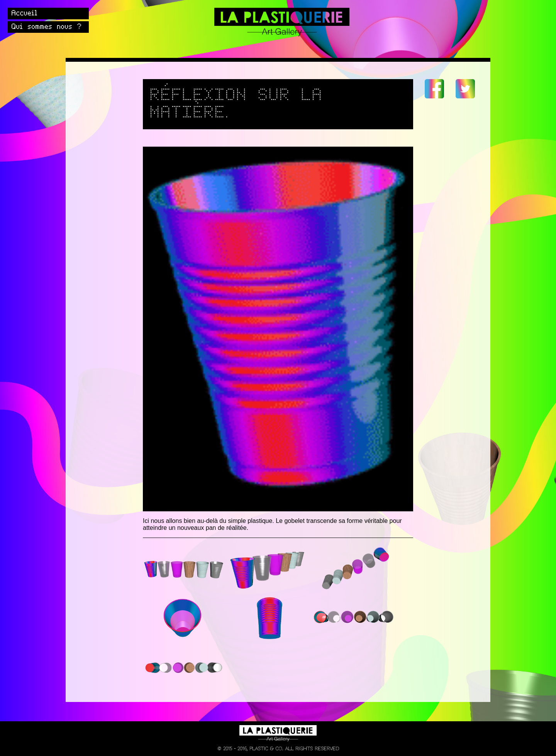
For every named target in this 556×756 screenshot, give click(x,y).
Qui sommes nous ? (47, 27)
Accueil (25, 14)
